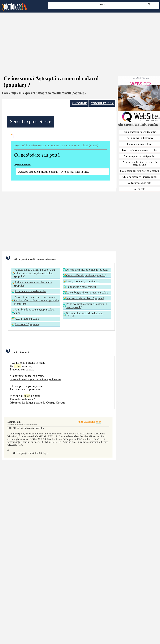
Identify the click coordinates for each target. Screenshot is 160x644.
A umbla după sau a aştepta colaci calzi (34, 311)
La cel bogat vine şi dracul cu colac (87, 292)
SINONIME (79, 103)
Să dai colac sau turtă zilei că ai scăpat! (84, 315)
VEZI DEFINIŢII (89, 422)
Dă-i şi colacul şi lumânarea (83, 281)
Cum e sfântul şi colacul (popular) (86, 275)
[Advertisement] (80, 40)
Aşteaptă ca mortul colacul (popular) (88, 270)
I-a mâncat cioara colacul (81, 287)
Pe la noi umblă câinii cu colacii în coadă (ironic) (86, 306)
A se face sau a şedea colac (31, 291)
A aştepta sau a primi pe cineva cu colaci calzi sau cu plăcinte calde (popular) (35, 273)
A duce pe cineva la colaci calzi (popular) (33, 284)
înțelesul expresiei (23, 93)
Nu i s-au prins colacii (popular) (85, 298)
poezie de (36, 379)
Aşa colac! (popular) (27, 324)
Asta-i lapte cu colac (27, 319)
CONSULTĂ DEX (102, 103)
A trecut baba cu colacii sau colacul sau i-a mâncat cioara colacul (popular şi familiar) (37, 300)
